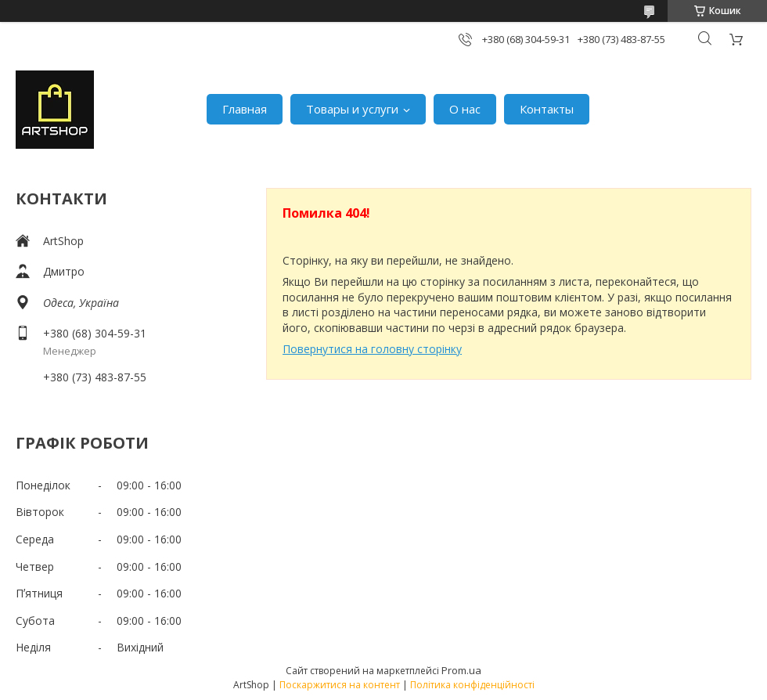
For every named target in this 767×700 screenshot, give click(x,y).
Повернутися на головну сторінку (372, 349)
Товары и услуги (352, 109)
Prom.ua (461, 670)
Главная (245, 109)
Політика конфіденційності (472, 685)
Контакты (547, 109)
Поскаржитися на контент (340, 685)
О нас (465, 109)
